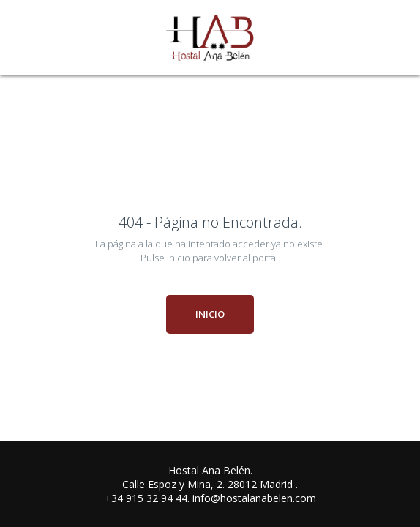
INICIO (210, 314)
